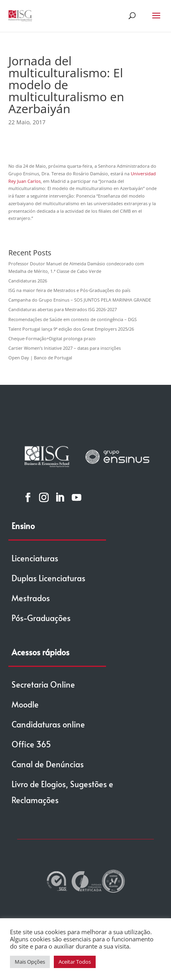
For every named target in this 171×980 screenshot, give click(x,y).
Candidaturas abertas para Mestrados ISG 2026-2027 (63, 309)
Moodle (25, 704)
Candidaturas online (48, 724)
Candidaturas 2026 (28, 281)
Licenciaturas (35, 558)
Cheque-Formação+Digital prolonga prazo (52, 338)
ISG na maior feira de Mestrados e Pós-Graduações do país (69, 290)
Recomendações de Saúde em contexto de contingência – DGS (73, 319)
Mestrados (31, 598)
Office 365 (31, 744)
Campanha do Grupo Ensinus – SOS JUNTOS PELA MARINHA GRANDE (80, 300)
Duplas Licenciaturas (48, 578)
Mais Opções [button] (30, 962)
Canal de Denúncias (48, 764)
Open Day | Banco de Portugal (40, 358)
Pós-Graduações (41, 618)
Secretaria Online (43, 684)
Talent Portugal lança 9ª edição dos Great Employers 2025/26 (71, 329)
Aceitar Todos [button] (75, 962)
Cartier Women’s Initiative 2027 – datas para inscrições (65, 348)
